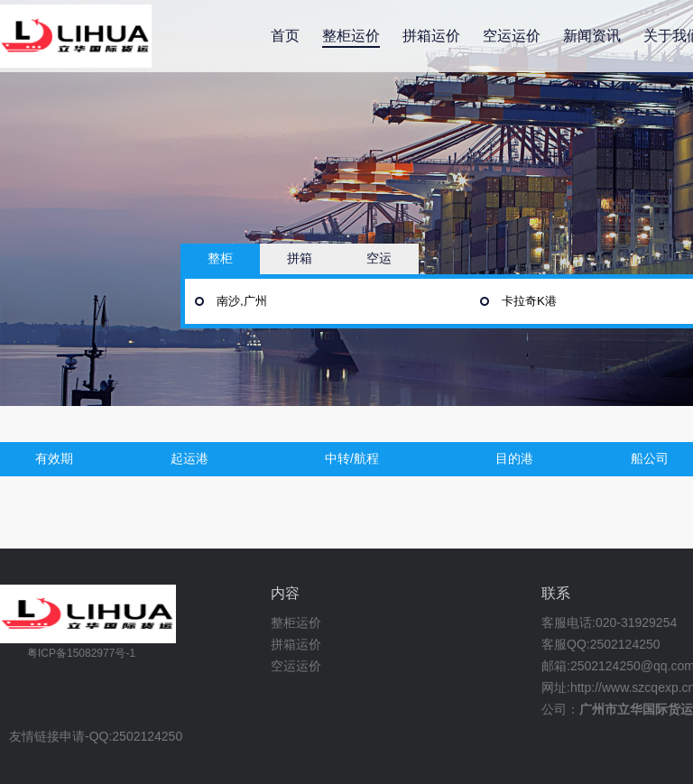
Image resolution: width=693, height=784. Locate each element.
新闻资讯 (592, 36)
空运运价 (512, 36)
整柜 (220, 258)
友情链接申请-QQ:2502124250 (96, 737)
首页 (285, 36)
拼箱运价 (431, 36)
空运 (379, 258)
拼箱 (300, 258)
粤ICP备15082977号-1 (81, 653)
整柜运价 (351, 36)
